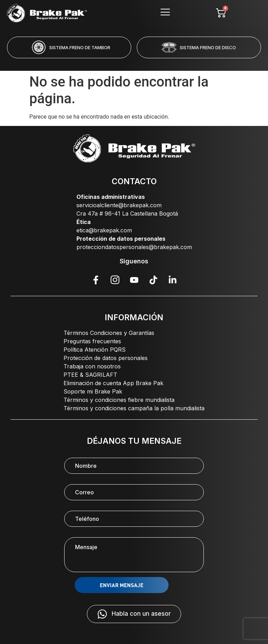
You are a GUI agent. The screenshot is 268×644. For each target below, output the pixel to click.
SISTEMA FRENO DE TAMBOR (80, 47)
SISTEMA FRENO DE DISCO (208, 47)
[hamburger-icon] (165, 13)
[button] (106, 63)
